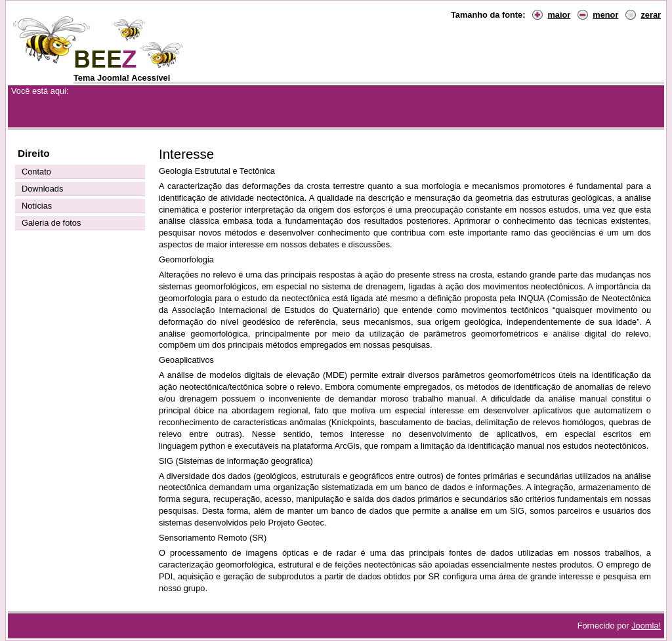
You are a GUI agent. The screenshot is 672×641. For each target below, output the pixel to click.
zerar (651, 15)
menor (605, 15)
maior (559, 15)
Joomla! (646, 626)
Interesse (186, 154)
